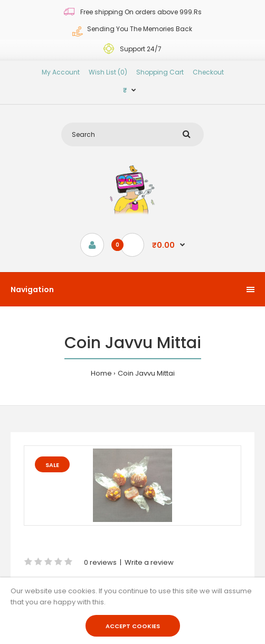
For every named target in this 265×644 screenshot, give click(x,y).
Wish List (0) (108, 72)
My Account (61, 72)
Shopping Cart (160, 72)
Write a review (149, 562)
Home (101, 373)
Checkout (208, 72)
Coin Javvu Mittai (146, 373)
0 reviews (100, 562)
